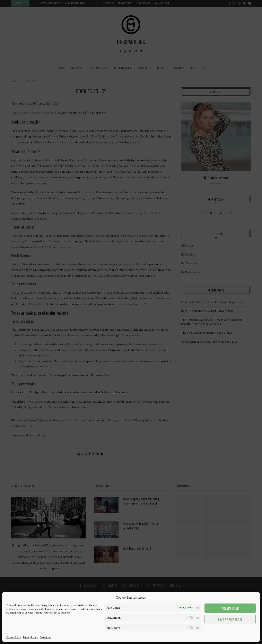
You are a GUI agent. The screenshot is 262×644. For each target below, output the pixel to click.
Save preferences (230, 619)
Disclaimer (46, 637)
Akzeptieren (230, 608)
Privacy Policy (30, 637)
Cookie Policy (14, 637)
